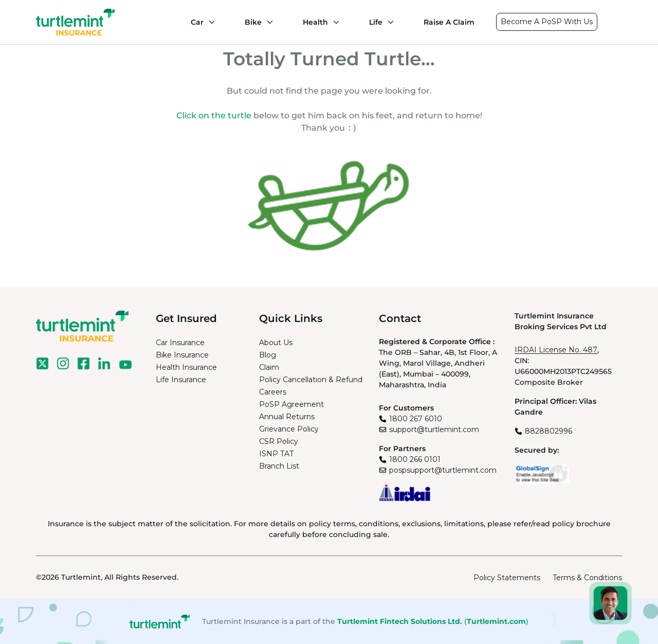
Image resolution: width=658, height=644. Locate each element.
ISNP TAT (276, 454)
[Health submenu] (334, 22)
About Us (276, 343)
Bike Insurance (182, 355)
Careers (273, 392)
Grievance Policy (289, 429)
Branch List (279, 466)
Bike (253, 22)
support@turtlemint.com (434, 430)
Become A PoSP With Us (547, 22)
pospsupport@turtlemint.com (443, 470)
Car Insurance (180, 343)
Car (197, 22)
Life (376, 22)
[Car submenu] (209, 22)
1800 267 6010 (416, 419)
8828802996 (549, 431)
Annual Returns (287, 417)
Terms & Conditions (587, 578)
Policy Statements (507, 578)
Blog (268, 355)
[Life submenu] (388, 22)
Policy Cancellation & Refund (311, 380)
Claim (269, 367)
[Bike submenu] (267, 22)
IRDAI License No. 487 (556, 350)
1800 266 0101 (415, 459)
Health (315, 22)
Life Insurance (181, 380)
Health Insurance (186, 367)
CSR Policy (279, 441)
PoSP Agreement (291, 404)
